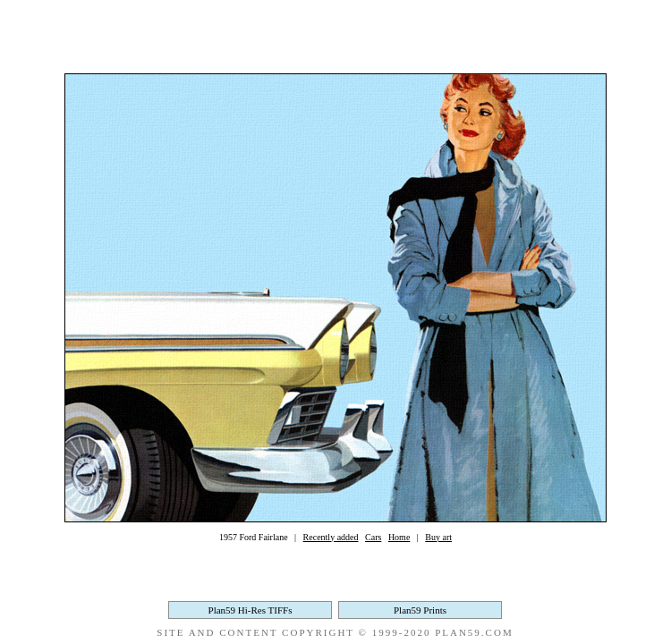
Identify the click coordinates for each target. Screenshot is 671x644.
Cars (373, 537)
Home (399, 537)
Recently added (331, 537)
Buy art (438, 537)
